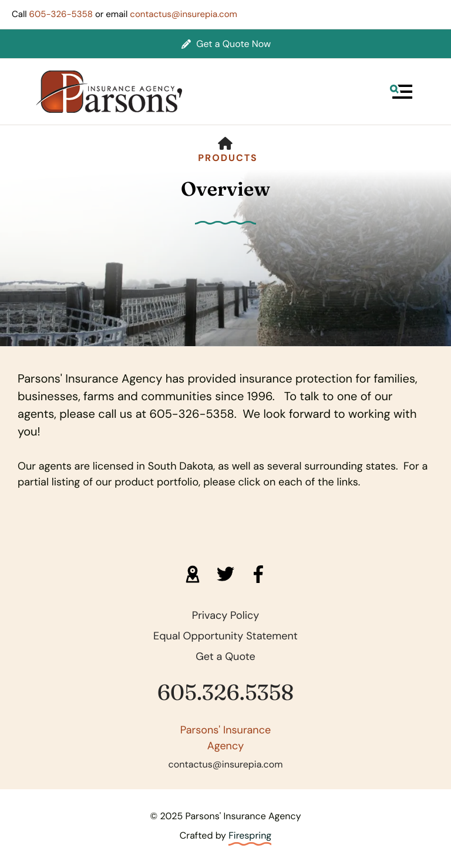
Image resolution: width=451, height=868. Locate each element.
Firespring (250, 835)
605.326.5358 (225, 693)
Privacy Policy (226, 615)
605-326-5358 (61, 14)
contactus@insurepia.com (184, 14)
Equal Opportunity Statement (225, 636)
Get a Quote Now (226, 44)
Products (228, 158)
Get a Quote (225, 656)
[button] (401, 92)
